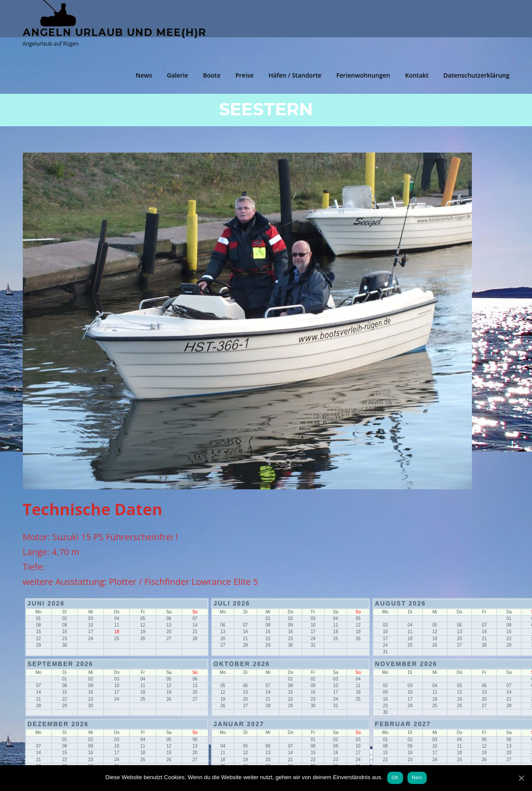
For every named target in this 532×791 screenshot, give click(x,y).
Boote (212, 75)
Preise (245, 75)
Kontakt (417, 75)
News (144, 75)
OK (395, 777)
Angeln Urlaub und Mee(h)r (114, 32)
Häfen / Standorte (295, 75)
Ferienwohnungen (363, 75)
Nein (417, 777)
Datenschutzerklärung (476, 75)
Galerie (178, 75)
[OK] (521, 778)
